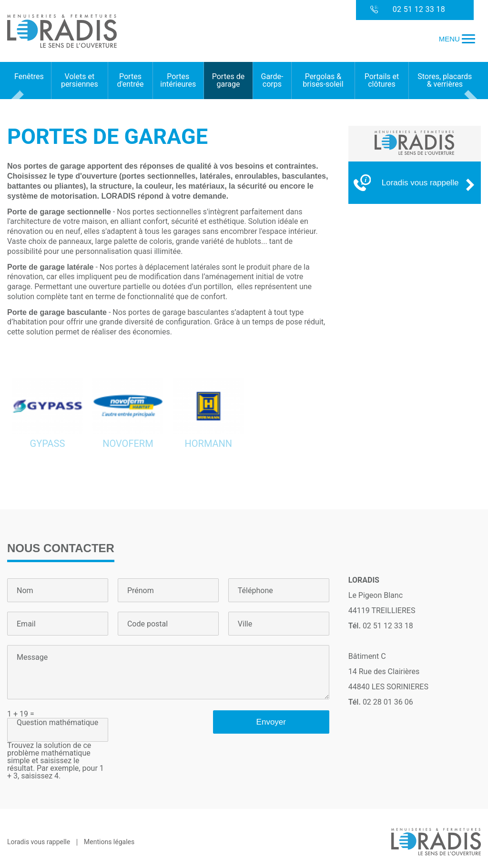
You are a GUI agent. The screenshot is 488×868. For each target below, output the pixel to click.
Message (32, 657)
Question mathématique (57, 723)
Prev (15, 103)
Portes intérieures (178, 80)
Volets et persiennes (80, 80)
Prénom (141, 591)
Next (473, 103)
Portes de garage (228, 80)
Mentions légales (109, 842)
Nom (25, 591)
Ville (245, 624)
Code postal (147, 624)
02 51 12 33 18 (408, 10)
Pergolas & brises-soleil (323, 80)
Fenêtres (29, 76)
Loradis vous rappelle (39, 842)
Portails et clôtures (382, 80)
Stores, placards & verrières (445, 80)
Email (26, 624)
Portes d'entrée (130, 80)
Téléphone (255, 591)
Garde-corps (272, 80)
